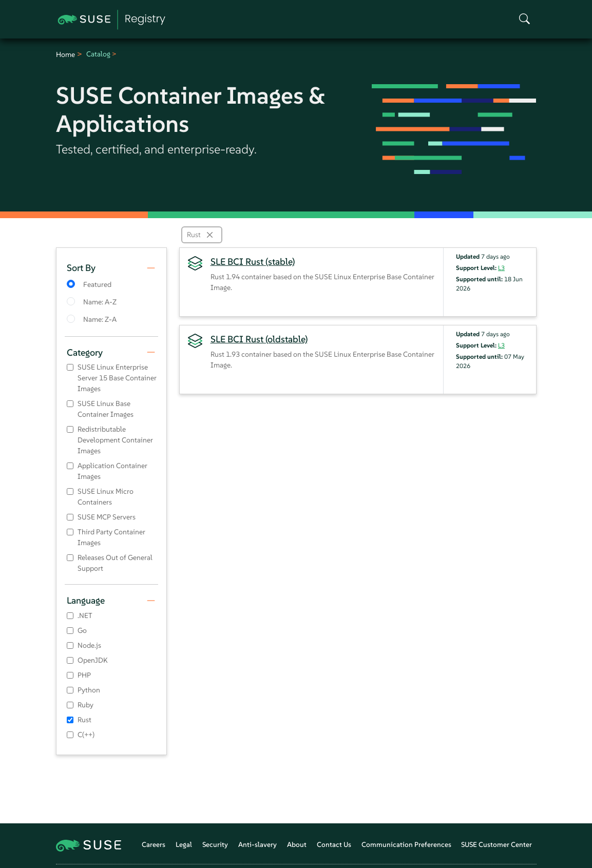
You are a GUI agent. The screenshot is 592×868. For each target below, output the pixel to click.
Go (82, 630)
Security (215, 845)
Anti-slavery (257, 845)
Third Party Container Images (111, 537)
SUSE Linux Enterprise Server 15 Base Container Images (117, 378)
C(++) (86, 735)
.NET (85, 615)
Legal (184, 845)
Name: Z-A (100, 319)
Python (89, 690)
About (297, 845)
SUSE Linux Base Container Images (106, 409)
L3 (501, 268)
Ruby (85, 705)
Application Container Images (112, 471)
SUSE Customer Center (496, 845)
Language (86, 600)
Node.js (89, 645)
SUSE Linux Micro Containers (106, 497)
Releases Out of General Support (115, 563)
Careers (154, 845)
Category (85, 352)
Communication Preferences (406, 845)
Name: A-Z (100, 302)
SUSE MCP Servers (107, 517)
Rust (84, 720)
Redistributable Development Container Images (115, 440)
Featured (97, 284)
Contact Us (334, 845)
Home (65, 54)
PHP (84, 675)
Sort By (81, 268)
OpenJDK (93, 660)
